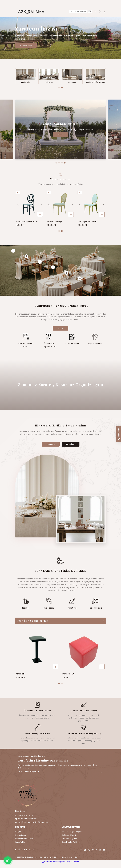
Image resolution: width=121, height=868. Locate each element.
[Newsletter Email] (61, 776)
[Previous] (18, 207)
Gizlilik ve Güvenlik (69, 840)
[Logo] (31, 11)
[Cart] (100, 11)
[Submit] (101, 776)
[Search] (78, 11)
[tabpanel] (60, 38)
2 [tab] (62, 91)
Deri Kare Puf (68, 678)
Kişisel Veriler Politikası (71, 847)
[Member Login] (104, 11)
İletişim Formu (21, 840)
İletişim (18, 836)
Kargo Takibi (20, 847)
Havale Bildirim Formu (24, 843)
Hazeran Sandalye (55, 224)
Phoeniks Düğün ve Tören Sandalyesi (27, 224)
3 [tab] (62, 166)
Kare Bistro (21, 678)
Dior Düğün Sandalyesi (87, 224)
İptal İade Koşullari (69, 843)
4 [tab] (65, 166)
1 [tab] (59, 91)
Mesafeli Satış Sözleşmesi (72, 836)
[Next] (41, 207)
